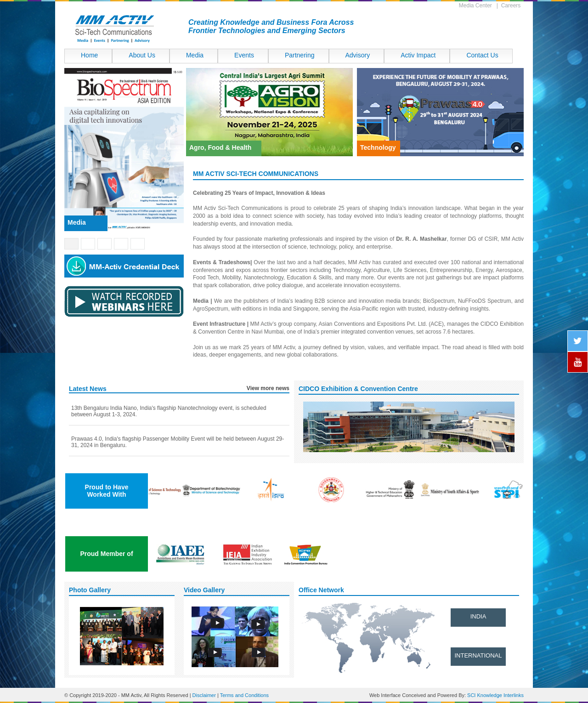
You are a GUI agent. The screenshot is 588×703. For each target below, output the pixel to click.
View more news (268, 388)
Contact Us (482, 55)
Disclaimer (204, 695)
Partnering (300, 55)
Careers (512, 6)
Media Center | (480, 6)
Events (244, 55)
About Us (142, 55)
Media (195, 55)
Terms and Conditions (244, 695)
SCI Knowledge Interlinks (495, 695)
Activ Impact (418, 55)
